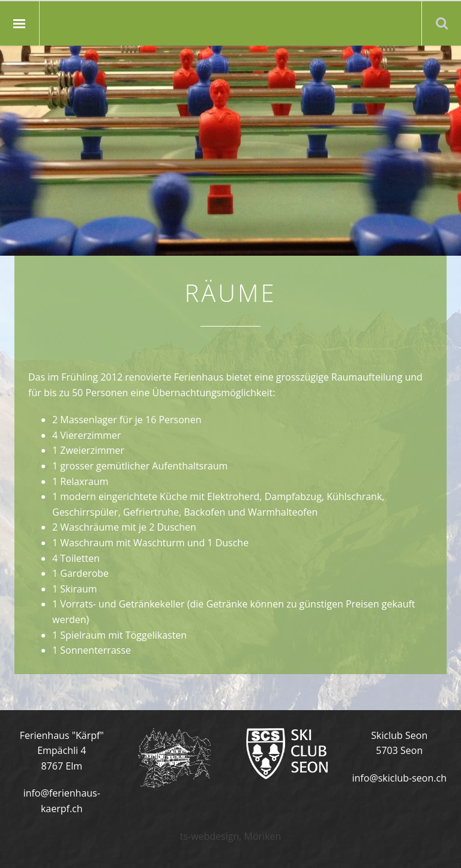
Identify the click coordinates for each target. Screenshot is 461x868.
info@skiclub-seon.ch (399, 778)
